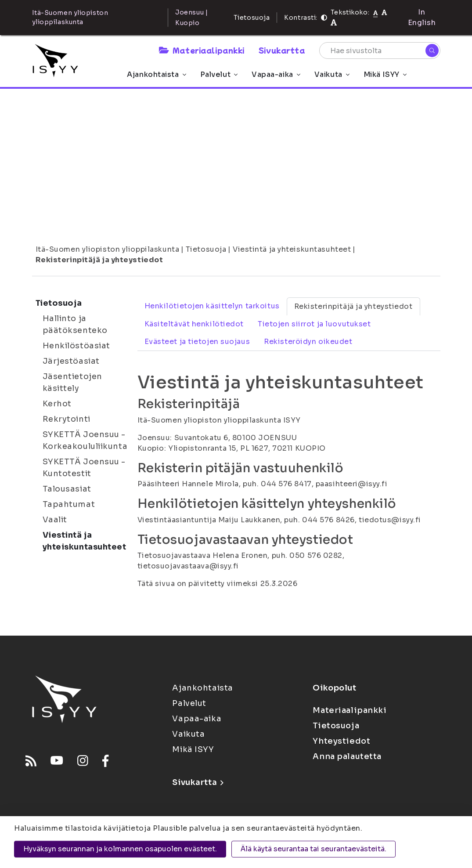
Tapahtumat (69, 504)
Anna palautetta (347, 756)
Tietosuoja (252, 18)
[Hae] (432, 51)
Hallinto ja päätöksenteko (75, 324)
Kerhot (57, 404)
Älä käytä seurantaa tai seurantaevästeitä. (313, 849)
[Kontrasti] (324, 18)
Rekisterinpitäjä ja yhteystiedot (99, 260)
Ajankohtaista (156, 74)
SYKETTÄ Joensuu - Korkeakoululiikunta (85, 440)
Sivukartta (282, 50)
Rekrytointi (67, 419)
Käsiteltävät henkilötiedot (194, 324)
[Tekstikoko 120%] (334, 23)
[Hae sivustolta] (380, 51)
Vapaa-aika (276, 74)
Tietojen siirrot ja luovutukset (314, 324)
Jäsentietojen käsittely (72, 382)
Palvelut (219, 74)
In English (422, 17)
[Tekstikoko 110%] (384, 12)
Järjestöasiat (71, 361)
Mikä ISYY (385, 74)
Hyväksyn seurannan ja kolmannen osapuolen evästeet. (120, 849)
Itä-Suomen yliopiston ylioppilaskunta (108, 249)
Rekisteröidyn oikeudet (308, 342)
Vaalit (55, 520)
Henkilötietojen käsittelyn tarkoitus (212, 306)
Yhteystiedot (341, 741)
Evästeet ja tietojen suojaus (197, 342)
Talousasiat (67, 489)
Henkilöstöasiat (76, 346)
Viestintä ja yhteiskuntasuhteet (292, 249)
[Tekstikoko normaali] (376, 12)
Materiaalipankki (202, 50)
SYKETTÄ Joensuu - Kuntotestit (84, 468)
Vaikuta (332, 74)
